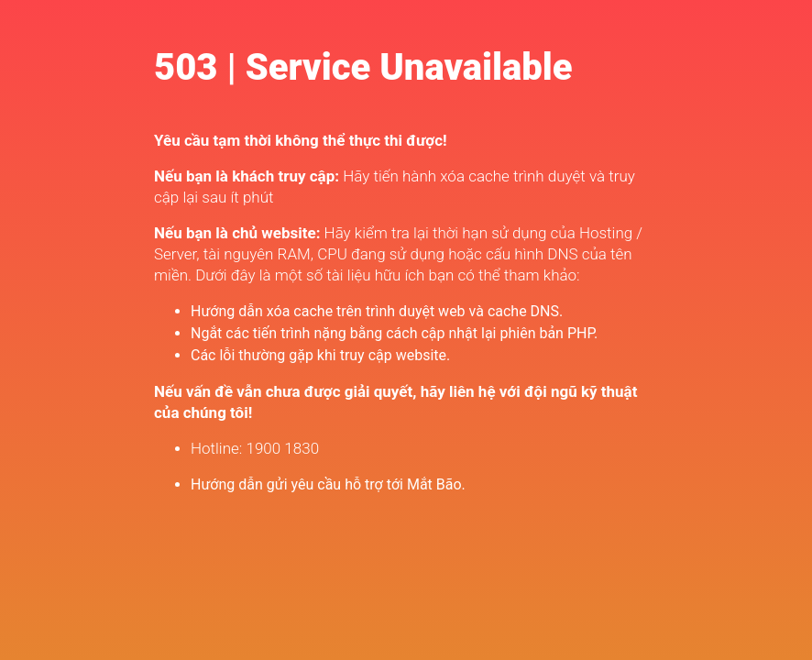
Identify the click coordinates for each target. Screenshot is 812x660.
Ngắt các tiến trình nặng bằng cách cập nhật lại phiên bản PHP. (394, 333)
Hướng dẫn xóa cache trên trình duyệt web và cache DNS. (377, 311)
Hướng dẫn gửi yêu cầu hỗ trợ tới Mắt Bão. (328, 484)
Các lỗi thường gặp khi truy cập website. (320, 355)
